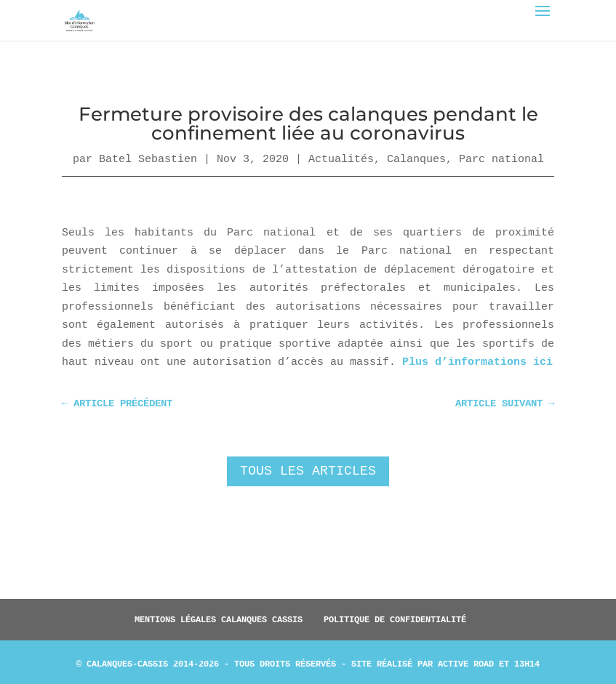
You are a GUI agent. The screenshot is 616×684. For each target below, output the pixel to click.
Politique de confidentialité (395, 619)
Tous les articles (308, 471)
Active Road (466, 664)
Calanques (416, 159)
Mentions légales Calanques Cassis (219, 619)
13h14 (527, 664)
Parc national (501, 159)
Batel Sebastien (148, 159)
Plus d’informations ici (477, 362)
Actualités (341, 159)
